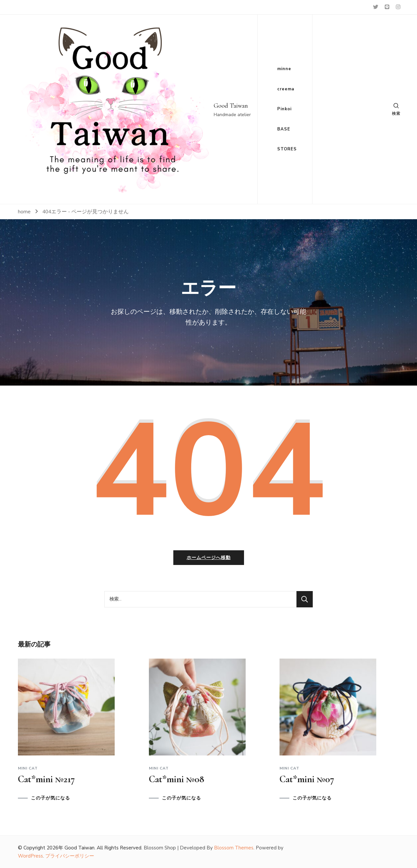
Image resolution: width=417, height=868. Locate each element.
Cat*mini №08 (177, 779)
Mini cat (28, 768)
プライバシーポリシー (70, 856)
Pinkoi (284, 109)
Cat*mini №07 (307, 779)
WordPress (30, 856)
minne (284, 69)
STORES (287, 149)
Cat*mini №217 (46, 779)
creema (286, 89)
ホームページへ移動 (209, 558)
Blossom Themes (234, 848)
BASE (284, 129)
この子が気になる (50, 798)
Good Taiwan (231, 106)
